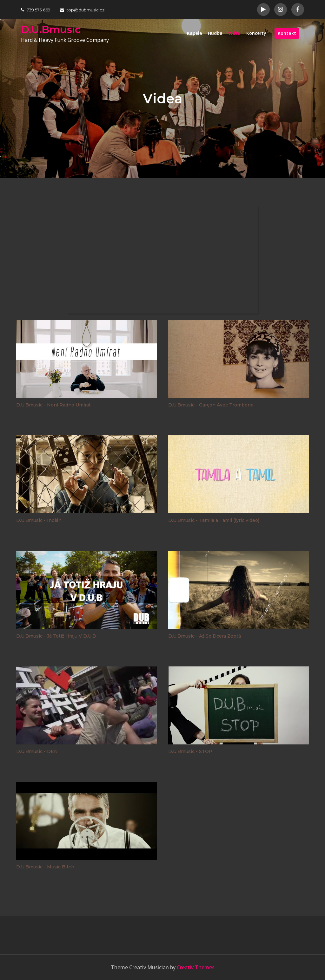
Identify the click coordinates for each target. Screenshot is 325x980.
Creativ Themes (196, 967)
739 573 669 (36, 10)
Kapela (195, 33)
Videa (234, 33)
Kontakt (287, 33)
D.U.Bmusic (51, 29)
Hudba (215, 33)
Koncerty (256, 33)
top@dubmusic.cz (82, 10)
